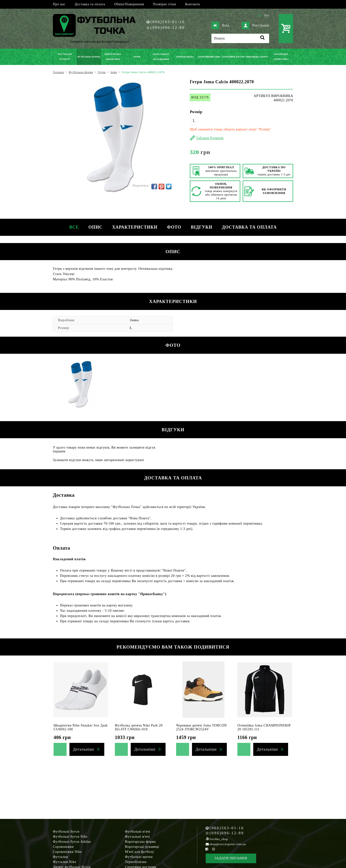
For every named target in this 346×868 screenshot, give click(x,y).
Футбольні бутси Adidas (72, 842)
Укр (259, 15)
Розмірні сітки (165, 4)
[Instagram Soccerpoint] (213, 849)
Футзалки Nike (65, 862)
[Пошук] (240, 38)
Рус (267, 15)
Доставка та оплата (90, 4)
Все (74, 227)
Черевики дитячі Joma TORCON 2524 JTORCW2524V (201, 727)
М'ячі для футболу (140, 852)
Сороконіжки (63, 847)
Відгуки (201, 227)
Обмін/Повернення (129, 4)
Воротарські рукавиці (142, 847)
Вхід (220, 26)
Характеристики (135, 227)
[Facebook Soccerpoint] (207, 849)
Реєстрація (255, 26)
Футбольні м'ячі (138, 832)
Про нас (59, 4)
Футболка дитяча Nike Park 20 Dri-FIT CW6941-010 (139, 727)
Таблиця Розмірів (210, 138)
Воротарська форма (140, 842)
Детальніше (84, 749)
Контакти (193, 4)
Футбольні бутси (66, 832)
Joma (134, 320)
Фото (174, 227)
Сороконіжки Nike (67, 852)
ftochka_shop (219, 839)
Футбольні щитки (139, 857)
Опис (96, 227)
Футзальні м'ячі (137, 837)
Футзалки (60, 857)
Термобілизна (136, 862)
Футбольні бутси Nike (70, 837)
